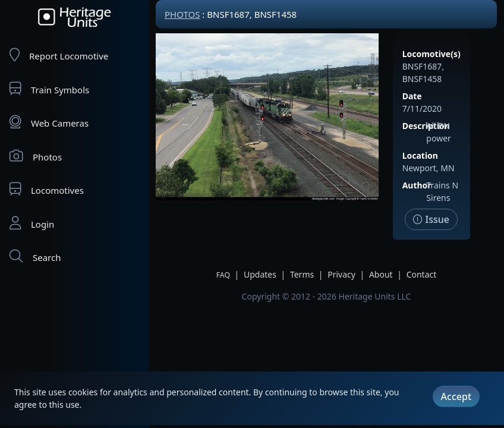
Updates (260, 274)
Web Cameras (49, 122)
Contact (422, 274)
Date (412, 96)
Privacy (341, 274)
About (381, 274)
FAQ (223, 275)
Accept (456, 396)
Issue (431, 219)
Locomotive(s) (431, 54)
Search (35, 257)
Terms (302, 274)
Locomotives (47, 189)
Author (417, 185)
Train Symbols (49, 89)
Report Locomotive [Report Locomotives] (59, 55)
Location (420, 155)
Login (32, 223)
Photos (36, 156)
